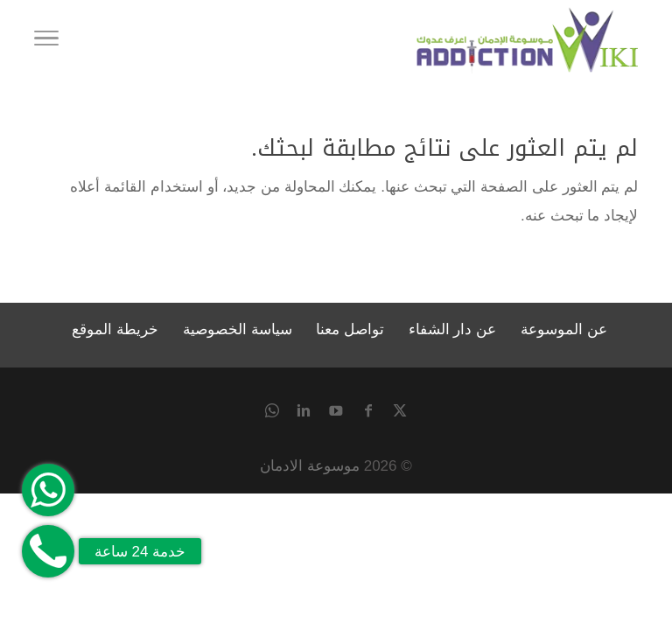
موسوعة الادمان (310, 466)
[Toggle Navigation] (46, 41)
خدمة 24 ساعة (140, 552)
